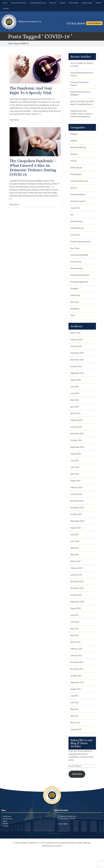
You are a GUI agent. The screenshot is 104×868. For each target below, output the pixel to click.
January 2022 (76, 672)
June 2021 (75, 720)
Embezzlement (77, 228)
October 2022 (76, 610)
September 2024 (78, 459)
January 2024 (76, 507)
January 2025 (76, 438)
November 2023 (77, 520)
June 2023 (75, 555)
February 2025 (77, 431)
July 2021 (75, 713)
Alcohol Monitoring (79, 153)
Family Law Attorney (18, 3)
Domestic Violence (78, 208)
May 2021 (75, 727)
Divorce (74, 194)
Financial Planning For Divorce (80, 85)
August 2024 (76, 466)
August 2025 (76, 390)
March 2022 (76, 658)
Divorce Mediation (78, 201)
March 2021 (76, 740)
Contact (6, 8)
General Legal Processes (81, 249)
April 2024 (75, 486)
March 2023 (76, 575)
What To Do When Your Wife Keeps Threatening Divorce (81, 106)
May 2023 (75, 562)
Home (5, 3)
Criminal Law (7, 836)
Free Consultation (94, 23)
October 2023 (76, 527)
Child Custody (76, 173)
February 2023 (77, 582)
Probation (75, 297)
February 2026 (77, 349)
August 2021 (76, 706)
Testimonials (74, 3)
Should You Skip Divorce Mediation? (81, 94)
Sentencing (75, 304)
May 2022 (75, 644)
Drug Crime (75, 214)
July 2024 (75, 472)
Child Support (76, 180)
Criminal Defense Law (38, 3)
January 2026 (76, 356)
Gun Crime (75, 256)
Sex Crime (75, 311)
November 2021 (77, 685)
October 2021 (76, 692)
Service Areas (87, 3)
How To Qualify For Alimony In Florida (79, 65)
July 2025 (75, 397)
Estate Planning (77, 235)
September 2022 (78, 617)
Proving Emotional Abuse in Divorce (81, 75)
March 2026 (76, 342)
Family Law (75, 242)
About (5, 839)
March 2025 (76, 424)
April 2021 (75, 733)
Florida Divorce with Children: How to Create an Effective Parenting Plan (82, 118)
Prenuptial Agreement (80, 290)
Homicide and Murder (80, 263)
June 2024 (75, 479)
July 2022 (75, 630)
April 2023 (75, 569)
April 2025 (75, 417)
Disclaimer (58, 864)
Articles (98, 3)
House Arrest (76, 269)
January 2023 (76, 589)
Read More (15, 120)
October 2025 (76, 376)
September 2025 (78, 383)
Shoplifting (75, 318)
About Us (53, 3)
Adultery (74, 146)
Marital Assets (77, 276)
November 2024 (77, 445)
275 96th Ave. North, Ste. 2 (67, 834)
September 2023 (78, 534)
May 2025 (75, 411)
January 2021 (76, 747)
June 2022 (75, 637)
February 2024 (77, 500)
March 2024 (76, 493)
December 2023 (77, 514)
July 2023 (75, 548)
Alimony (74, 160)
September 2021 (78, 699)
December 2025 (77, 362)
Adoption (74, 139)
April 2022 (75, 651)
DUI (72, 221)
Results (63, 3)
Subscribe (77, 792)
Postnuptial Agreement (80, 283)
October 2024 (76, 452)
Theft (73, 324)
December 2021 (77, 678)
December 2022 (77, 596)
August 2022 (76, 623)
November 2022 (77, 603)
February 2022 (77, 665)
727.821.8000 (75, 23)
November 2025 (77, 369)
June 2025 (75, 404)
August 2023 (76, 541)
